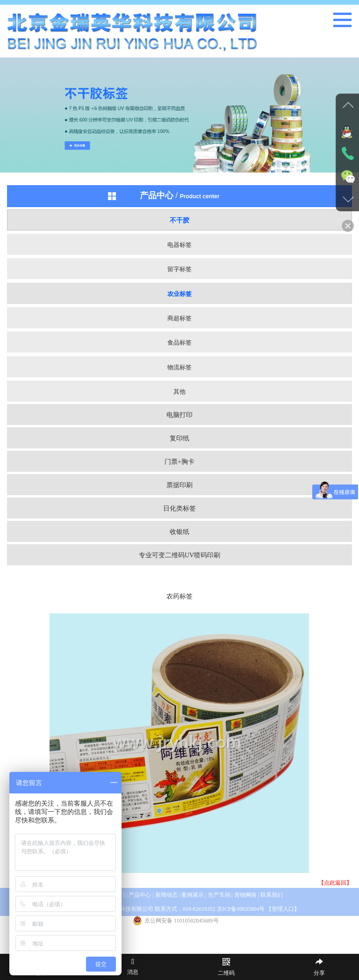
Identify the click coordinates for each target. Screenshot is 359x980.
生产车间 (219, 895)
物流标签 (179, 367)
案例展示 (193, 895)
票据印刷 (179, 485)
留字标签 (179, 269)
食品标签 (179, 342)
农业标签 (179, 294)
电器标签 (179, 245)
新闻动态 (166, 895)
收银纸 (179, 532)
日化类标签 (179, 508)
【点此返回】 (335, 883)
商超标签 (179, 318)
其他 (179, 392)
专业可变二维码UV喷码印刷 (179, 555)
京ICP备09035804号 (241, 909)
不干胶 (179, 220)
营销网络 (245, 895)
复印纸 (179, 438)
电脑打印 (179, 415)
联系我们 (272, 895)
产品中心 (140, 895)
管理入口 (283, 909)
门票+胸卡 (179, 462)
